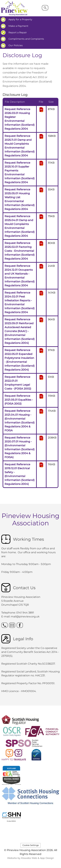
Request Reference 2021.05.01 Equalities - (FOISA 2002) (19, 400)
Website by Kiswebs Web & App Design (31, 858)
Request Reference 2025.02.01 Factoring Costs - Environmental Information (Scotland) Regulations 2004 (20, 251)
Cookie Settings (31, 845)
